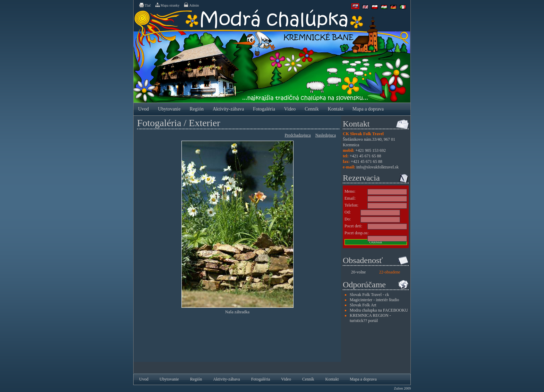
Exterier (204, 123)
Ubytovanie (169, 109)
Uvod (143, 109)
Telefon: (351, 205)
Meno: (350, 191)
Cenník (312, 109)
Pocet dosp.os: (356, 233)
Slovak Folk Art (363, 305)
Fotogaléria (264, 109)
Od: (348, 212)
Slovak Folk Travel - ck (369, 295)
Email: (350, 198)
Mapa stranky (167, 5)
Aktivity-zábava (228, 109)
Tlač (145, 5)
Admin (191, 5)
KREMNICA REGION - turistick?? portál (370, 318)
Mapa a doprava (368, 109)
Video (290, 109)
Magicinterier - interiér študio (374, 300)
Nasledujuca (326, 135)
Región (196, 109)
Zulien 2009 (402, 388)
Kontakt (336, 109)
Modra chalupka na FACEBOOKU (379, 310)
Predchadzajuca (297, 135)
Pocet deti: (353, 226)
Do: (348, 219)
